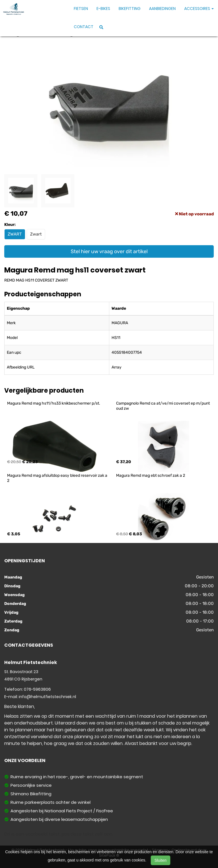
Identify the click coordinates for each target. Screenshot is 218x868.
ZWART (15, 234)
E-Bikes (103, 9)
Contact (84, 27)
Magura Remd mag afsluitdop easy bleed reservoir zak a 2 (58, 478)
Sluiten (161, 860)
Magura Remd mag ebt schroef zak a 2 (151, 475)
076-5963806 (37, 689)
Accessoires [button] (199, 9)
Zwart (36, 234)
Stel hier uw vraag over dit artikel (109, 251)
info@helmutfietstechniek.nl (47, 697)
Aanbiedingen (162, 9)
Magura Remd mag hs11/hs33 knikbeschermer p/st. (54, 403)
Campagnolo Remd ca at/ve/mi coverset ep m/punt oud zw (163, 406)
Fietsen (81, 9)
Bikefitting (130, 9)
